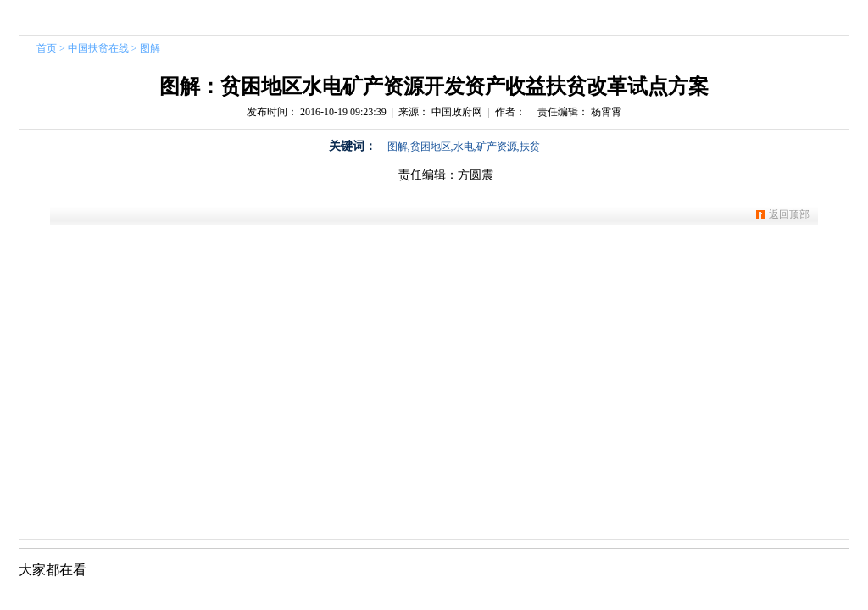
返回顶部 (789, 214)
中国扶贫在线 (98, 48)
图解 (150, 48)
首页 (47, 48)
